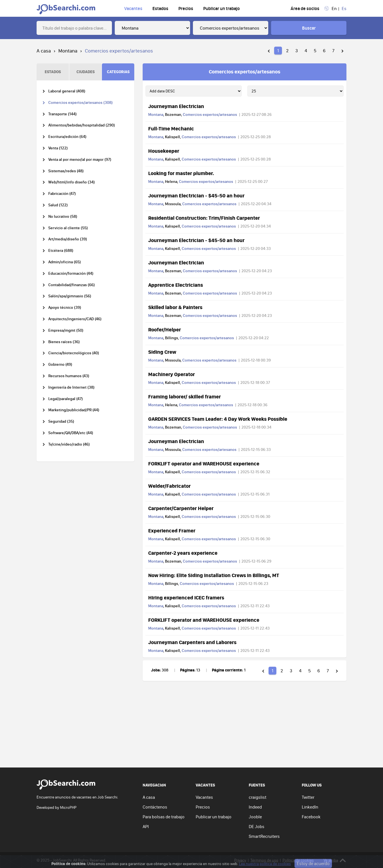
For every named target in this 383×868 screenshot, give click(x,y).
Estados (160, 8)
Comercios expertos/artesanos (210, 114)
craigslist (258, 797)
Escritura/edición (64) (67, 137)
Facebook (311, 817)
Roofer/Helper (165, 329)
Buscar (309, 28)
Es (344, 8)
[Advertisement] (191, 726)
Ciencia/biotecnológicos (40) (74, 353)
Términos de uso (264, 860)
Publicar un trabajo (222, 8)
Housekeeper (164, 151)
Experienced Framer (172, 530)
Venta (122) (58, 148)
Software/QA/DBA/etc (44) (71, 433)
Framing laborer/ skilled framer (185, 396)
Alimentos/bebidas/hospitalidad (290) (82, 125)
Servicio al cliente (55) (68, 228)
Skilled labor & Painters (175, 307)
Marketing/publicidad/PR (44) (74, 410)
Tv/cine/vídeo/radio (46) (69, 444)
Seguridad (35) (61, 421)
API (146, 826)
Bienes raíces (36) (64, 342)
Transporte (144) (63, 114)
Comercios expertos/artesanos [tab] (245, 71)
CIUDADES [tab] (86, 72)
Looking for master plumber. (181, 173)
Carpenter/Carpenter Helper (181, 508)
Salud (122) (58, 205)
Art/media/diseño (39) (68, 239)
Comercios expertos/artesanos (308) (81, 103)
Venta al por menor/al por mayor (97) (80, 160)
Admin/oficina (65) (65, 262)
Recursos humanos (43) (69, 376)
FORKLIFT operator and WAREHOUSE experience (204, 463)
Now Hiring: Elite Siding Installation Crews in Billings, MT (214, 575)
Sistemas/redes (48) (66, 171)
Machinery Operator (172, 374)
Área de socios (305, 8)
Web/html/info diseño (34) (72, 182)
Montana (68, 51)
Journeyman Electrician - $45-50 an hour (196, 195)
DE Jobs (257, 826)
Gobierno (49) (60, 364)
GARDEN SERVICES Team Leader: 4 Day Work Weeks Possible (218, 419)
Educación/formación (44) (71, 273)
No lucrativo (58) (63, 217)
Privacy (240, 860)
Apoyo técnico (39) (65, 308)
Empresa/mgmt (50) (66, 330)
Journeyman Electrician (176, 106)
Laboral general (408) (67, 91)
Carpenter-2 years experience (183, 553)
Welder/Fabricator (169, 486)
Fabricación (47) (62, 194)
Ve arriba (335, 860)
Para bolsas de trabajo (164, 817)
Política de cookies (298, 860)
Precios (186, 8)
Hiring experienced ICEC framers (186, 597)
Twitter (308, 797)
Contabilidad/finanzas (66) (72, 285)
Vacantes (133, 8)
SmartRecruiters (264, 836)
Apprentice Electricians (176, 285)
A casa (44, 51)
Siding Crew (162, 352)
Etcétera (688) (61, 251)
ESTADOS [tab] (53, 72)
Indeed (255, 807)
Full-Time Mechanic (171, 128)
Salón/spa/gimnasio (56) (70, 296)
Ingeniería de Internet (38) (71, 387)
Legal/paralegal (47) (66, 399)
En (334, 8)
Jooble (255, 817)
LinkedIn (310, 807)
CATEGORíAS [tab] (118, 72)
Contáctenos (155, 807)
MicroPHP (68, 807)
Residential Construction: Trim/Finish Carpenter (204, 218)
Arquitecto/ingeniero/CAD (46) (75, 319)
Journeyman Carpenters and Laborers (192, 642)
